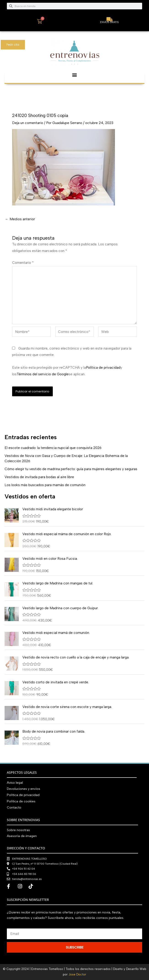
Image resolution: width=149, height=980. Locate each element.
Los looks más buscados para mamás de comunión (45, 485)
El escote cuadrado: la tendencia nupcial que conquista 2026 (53, 448)
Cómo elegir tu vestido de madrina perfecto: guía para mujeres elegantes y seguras (71, 469)
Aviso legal (15, 783)
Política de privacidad (103, 367)
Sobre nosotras (18, 830)
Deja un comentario (28, 123)
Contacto (14, 808)
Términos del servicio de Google (43, 374)
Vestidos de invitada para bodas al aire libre (39, 477)
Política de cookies (21, 801)
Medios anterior (20, 219)
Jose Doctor (77, 974)
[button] (75, 75)
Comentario (23, 263)
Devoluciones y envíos (24, 789)
